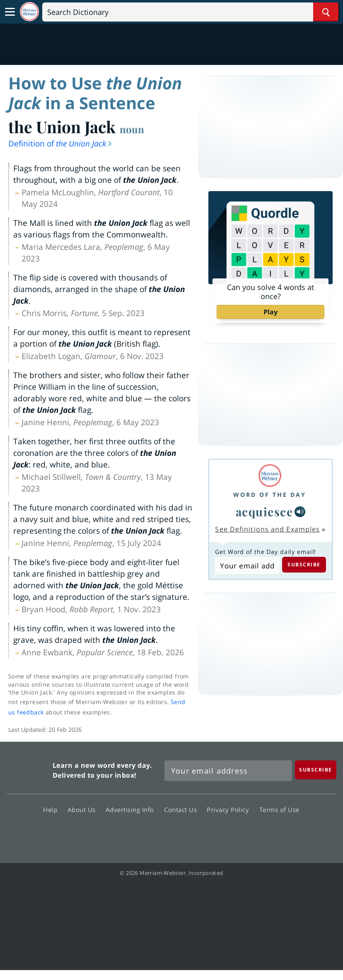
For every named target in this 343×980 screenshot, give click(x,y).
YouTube (186, 833)
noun (132, 129)
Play (271, 312)
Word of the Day (270, 495)
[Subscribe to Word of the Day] (247, 565)
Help (52, 809)
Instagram (216, 833)
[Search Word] (326, 12)
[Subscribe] (316, 770)
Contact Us (183, 809)
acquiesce (264, 512)
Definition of (60, 144)
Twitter (156, 833)
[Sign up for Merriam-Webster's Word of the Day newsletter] (228, 771)
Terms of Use (279, 809)
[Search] (190, 12)
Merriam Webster (28, 769)
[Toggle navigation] (10, 12)
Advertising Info (132, 809)
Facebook (127, 833)
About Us (84, 809)
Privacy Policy (230, 809)
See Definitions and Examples (267, 529)
